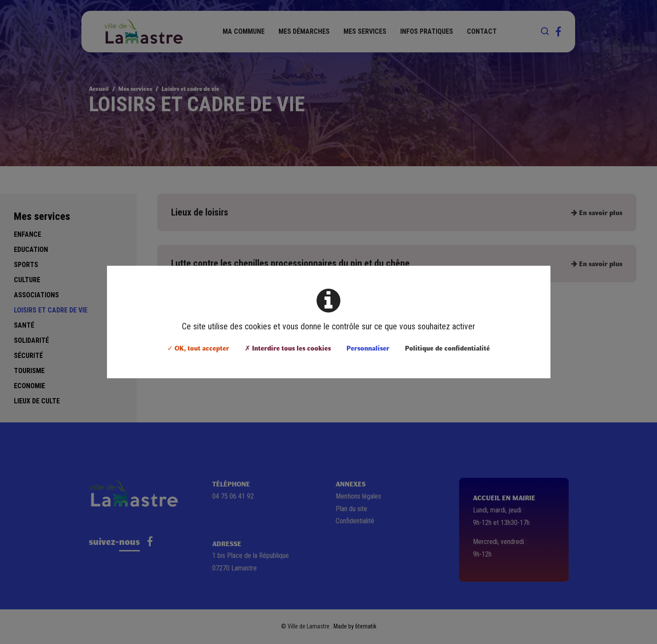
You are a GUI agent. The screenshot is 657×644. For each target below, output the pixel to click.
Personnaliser (368, 348)
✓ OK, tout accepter (198, 348)
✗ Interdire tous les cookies (288, 348)
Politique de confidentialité (447, 348)
